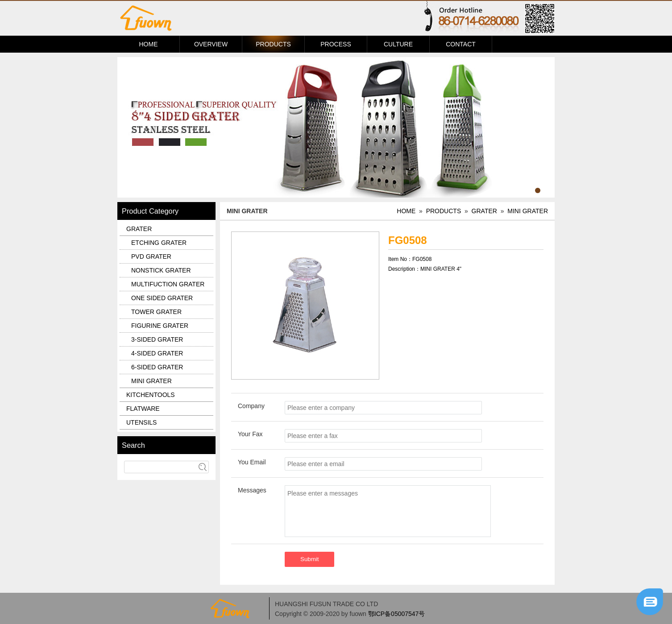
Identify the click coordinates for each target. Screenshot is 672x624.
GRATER (484, 211)
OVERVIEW (211, 44)
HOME (149, 44)
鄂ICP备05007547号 (397, 614)
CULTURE (398, 44)
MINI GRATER (528, 211)
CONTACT (461, 44)
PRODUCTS (273, 44)
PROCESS (336, 44)
